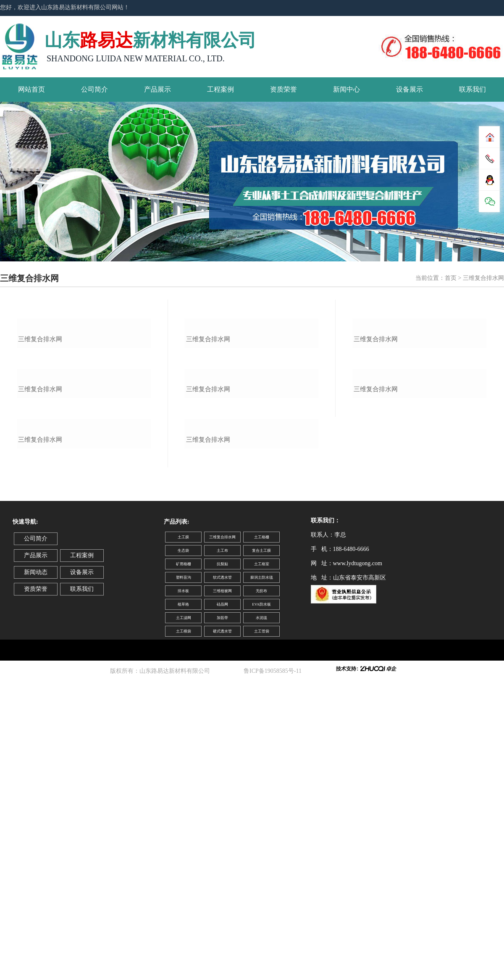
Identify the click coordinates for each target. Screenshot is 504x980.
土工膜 (183, 814)
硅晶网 (222, 882)
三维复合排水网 (40, 432)
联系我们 (472, 89)
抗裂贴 (222, 841)
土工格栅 (262, 814)
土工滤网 (184, 895)
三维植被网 (222, 868)
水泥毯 (261, 895)
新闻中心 (346, 89)
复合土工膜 (261, 828)
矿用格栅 (184, 841)
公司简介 (94, 89)
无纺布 (261, 868)
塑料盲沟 (184, 855)
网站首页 (31, 89)
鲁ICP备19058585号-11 (274, 948)
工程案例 (220, 89)
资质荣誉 (283, 89)
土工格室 (262, 841)
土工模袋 (184, 909)
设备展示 (409, 89)
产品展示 (157, 89)
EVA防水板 (261, 882)
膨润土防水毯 (262, 855)
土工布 (222, 828)
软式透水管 (222, 855)
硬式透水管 (222, 909)
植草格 (183, 882)
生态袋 (183, 828)
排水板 (183, 868)
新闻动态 (36, 850)
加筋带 (222, 895)
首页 (451, 278)
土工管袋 (262, 909)
